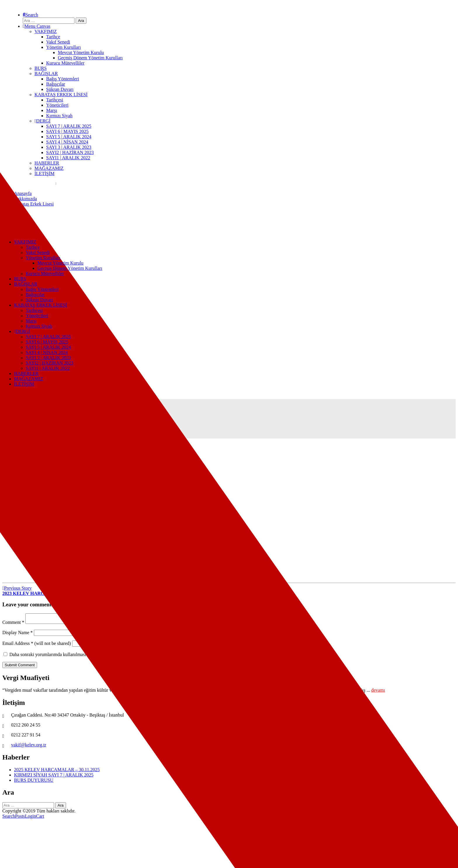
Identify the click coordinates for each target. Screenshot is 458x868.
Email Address (18, 645)
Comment (13, 624)
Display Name (18, 634)
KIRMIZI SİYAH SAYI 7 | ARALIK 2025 (54, 777)
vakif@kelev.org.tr (29, 747)
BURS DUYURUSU (34, 782)
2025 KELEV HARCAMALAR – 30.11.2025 (57, 771)
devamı (378, 692)
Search (9, 818)
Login (30, 818)
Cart (40, 818)
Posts (20, 818)
